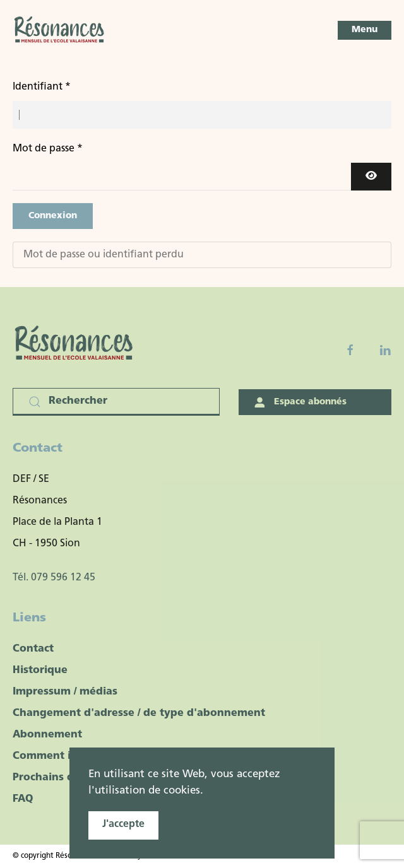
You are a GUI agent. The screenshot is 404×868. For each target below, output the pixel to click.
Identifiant (42, 87)
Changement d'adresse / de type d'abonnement (139, 713)
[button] (365, 30)
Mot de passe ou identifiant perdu (104, 255)
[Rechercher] (116, 402)
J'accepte (123, 824)
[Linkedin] (385, 350)
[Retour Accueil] (60, 30)
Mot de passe (48, 149)
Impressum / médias (65, 692)
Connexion (53, 216)
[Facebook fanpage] (350, 350)
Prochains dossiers (61, 778)
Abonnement (47, 735)
